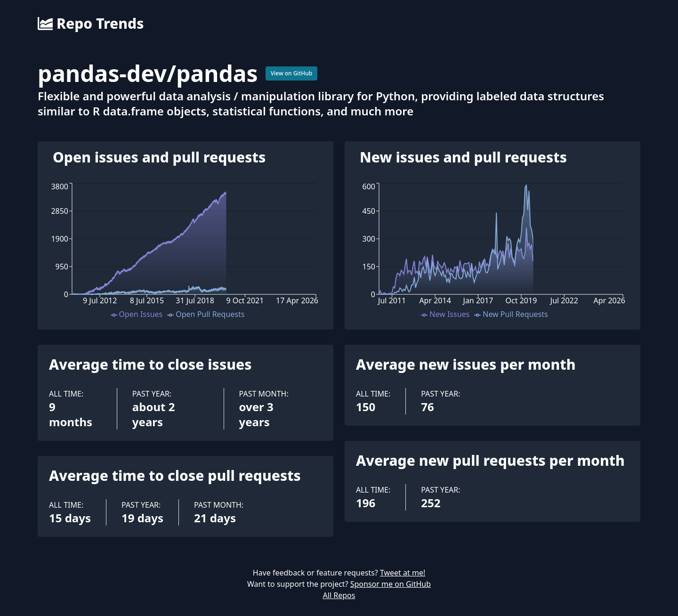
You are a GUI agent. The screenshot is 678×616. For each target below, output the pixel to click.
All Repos (339, 595)
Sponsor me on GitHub (391, 584)
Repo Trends (91, 24)
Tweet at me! (403, 573)
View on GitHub (292, 73)
